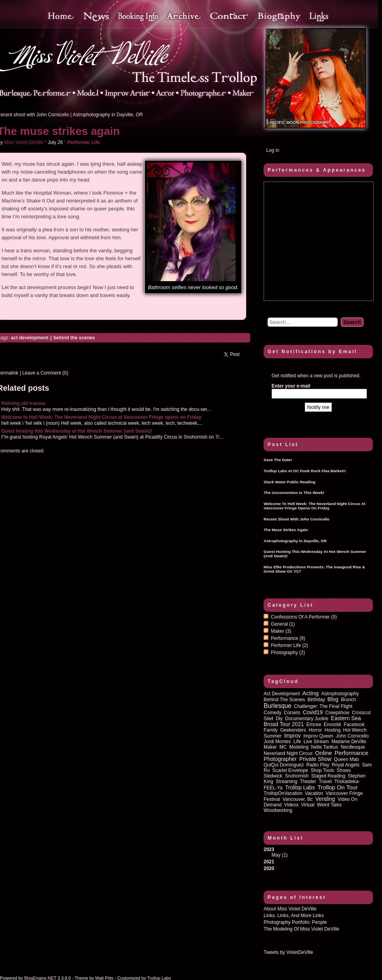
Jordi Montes (277, 742)
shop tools (322, 770)
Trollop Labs (300, 788)
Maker (281, 631)
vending (325, 799)
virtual (308, 805)
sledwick (273, 776)
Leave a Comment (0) (45, 373)
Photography (288, 653)
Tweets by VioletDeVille (288, 952)
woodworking (278, 810)
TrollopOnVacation (283, 793)
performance (351, 753)
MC (283, 747)
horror (315, 730)
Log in (273, 150)
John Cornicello (353, 736)
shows (344, 770)
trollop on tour (338, 787)
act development (29, 338)
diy (279, 719)
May (276, 855)
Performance (288, 638)
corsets (292, 713)
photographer (280, 759)
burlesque (277, 706)
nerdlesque (353, 747)
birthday (316, 700)
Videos (291, 805)
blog (333, 699)
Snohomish (297, 776)
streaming (286, 781)
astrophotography (340, 694)
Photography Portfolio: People (295, 922)
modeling (299, 747)
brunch (348, 700)
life (297, 742)
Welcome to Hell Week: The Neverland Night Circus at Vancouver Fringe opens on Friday (101, 417)
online (324, 753)
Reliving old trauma (23, 403)
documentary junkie (307, 719)
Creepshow (337, 713)
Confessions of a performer (304, 617)
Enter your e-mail (291, 386)
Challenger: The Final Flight (323, 706)
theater (308, 781)
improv (293, 736)
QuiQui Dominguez (284, 765)
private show (315, 759)
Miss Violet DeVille (24, 142)
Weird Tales (329, 805)
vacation (314, 793)
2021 (269, 862)
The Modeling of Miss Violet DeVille (301, 929)
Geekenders (293, 730)
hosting (333, 730)
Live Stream (316, 742)
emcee (314, 725)
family (271, 730)
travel (325, 781)
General (283, 624)
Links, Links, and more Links (294, 916)
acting (311, 693)
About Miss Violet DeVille (290, 909)
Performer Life (84, 142)
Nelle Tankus (325, 747)
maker (270, 747)
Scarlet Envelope (290, 770)
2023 (318, 852)
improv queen (318, 736)
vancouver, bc (298, 799)
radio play (318, 765)
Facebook (354, 725)
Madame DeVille (349, 742)
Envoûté (333, 725)
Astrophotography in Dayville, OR (108, 115)
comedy (273, 713)
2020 (269, 868)
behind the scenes (74, 338)
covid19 (313, 712)
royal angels (346, 765)
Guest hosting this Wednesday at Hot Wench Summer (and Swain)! (77, 431)
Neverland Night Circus (288, 753)
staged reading (328, 776)
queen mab (347, 759)
